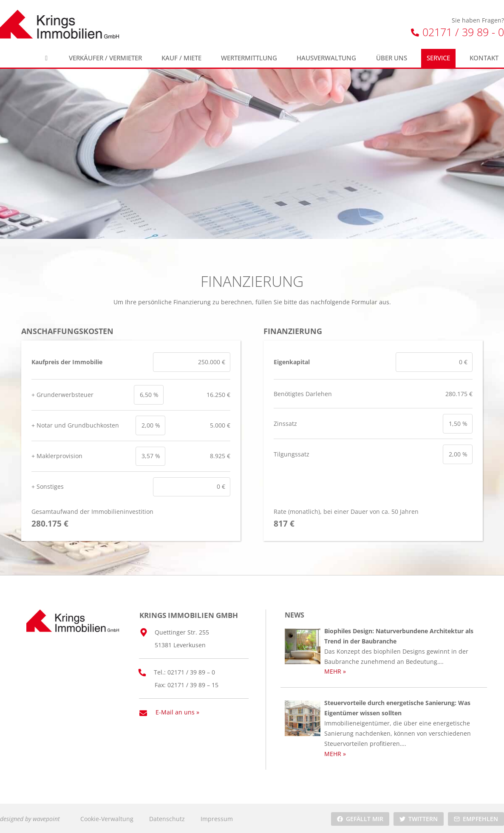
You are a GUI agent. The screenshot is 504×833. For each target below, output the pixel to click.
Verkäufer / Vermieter (105, 58)
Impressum (217, 817)
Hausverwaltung (326, 58)
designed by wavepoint (30, 817)
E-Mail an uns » (177, 711)
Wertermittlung (249, 58)
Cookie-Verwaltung (107, 817)
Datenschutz (167, 817)
